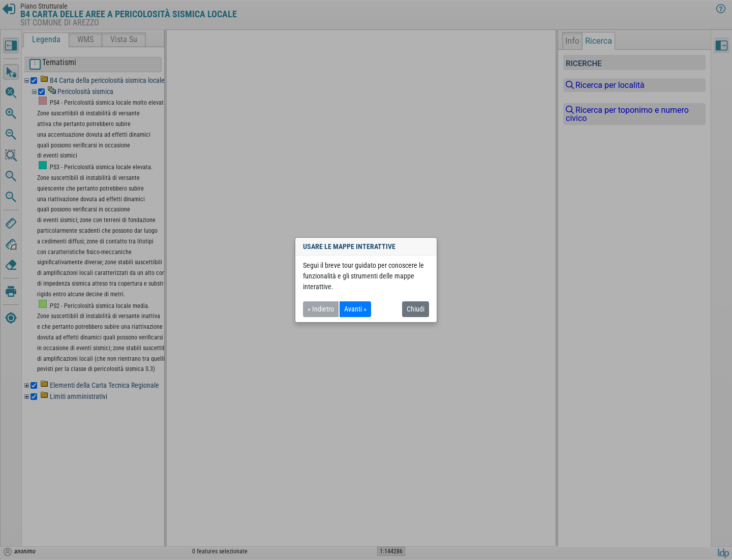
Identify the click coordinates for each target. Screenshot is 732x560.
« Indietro (321, 309)
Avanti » (355, 309)
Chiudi (416, 309)
